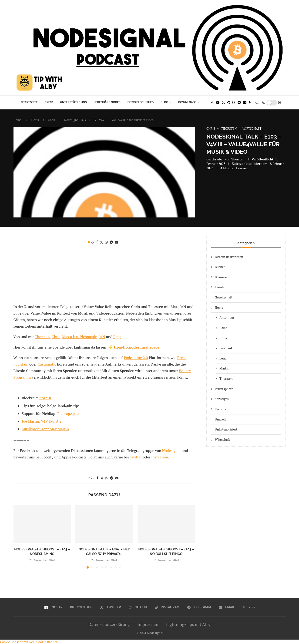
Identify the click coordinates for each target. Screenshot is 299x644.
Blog (164, 102)
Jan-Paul (226, 348)
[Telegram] (239, 102)
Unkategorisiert (226, 429)
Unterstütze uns (73, 102)
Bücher (220, 267)
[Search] (257, 102)
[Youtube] (218, 102)
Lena (223, 358)
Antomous (227, 317)
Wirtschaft (222, 439)
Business (221, 277)
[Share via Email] (116, 242)
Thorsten (238, 159)
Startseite (30, 102)
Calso (223, 328)
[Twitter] (223, 102)
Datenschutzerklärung (109, 624)
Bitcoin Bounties (141, 102)
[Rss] (250, 102)
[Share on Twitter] (101, 242)
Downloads (187, 102)
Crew (49, 102)
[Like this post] (93, 242)
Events (220, 287)
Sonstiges (222, 399)
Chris (52, 120)
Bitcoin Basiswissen (229, 257)
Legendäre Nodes (107, 102)
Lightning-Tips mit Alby (188, 624)
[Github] (229, 102)
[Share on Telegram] (111, 242)
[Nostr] (212, 102)
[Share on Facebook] (97, 242)
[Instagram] (234, 102)
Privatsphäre (224, 389)
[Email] (245, 102)
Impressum (148, 624)
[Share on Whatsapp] (106, 242)
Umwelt (220, 419)
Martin (224, 368)
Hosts (35, 120)
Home (17, 120)
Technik (220, 409)
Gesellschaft (224, 297)
